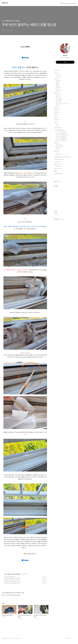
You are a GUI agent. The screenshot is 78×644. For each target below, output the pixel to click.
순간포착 (57, 162)
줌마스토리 (5, 3)
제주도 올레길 (59, 99)
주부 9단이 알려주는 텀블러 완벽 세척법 (12, 578)
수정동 (58, 83)
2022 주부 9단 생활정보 (61, 133)
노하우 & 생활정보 (8, 574)
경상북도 (57, 112)
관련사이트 (69, 638)
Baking (58, 148)
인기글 (60, 181)
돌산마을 (58, 82)
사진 (57, 124)
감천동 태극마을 (59, 91)
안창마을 (58, 81)
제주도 (57, 93)
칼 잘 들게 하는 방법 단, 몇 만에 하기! (12, 580)
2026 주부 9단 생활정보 (61, 141)
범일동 (58, 85)
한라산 (58, 96)
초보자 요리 (59, 145)
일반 (58, 153)
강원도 (56, 115)
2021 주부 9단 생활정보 (61, 132)
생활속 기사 (58, 165)
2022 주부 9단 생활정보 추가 (62, 135)
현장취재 (58, 166)
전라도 (57, 107)
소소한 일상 (58, 128)
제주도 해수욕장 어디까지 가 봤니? (63, 104)
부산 (56, 79)
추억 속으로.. (59, 155)
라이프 (57, 152)
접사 (57, 125)
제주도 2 (58, 105)
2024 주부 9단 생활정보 (61, 138)
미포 (57, 86)
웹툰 (56, 171)
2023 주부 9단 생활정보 (61, 136)
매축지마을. (59, 88)
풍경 (56, 120)
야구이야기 (58, 169)
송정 (57, 89)
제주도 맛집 (59, 95)
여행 (56, 122)
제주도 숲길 (59, 98)
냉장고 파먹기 (59, 146)
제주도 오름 (59, 101)
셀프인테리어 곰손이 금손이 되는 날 (62, 157)
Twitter (62, 219)
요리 (56, 143)
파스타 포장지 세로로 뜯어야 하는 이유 (12, 581)
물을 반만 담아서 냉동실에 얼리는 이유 (12, 583)
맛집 (56, 117)
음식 (58, 149)
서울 (56, 73)
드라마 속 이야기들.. (59, 160)
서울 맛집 (58, 75)
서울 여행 (58, 76)
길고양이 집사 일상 (59, 174)
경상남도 (57, 110)
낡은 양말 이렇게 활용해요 (9, 577)
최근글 (56, 181)
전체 (57, 71)
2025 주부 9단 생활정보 (16, 574)
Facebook (57, 219)
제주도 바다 (59, 102)
